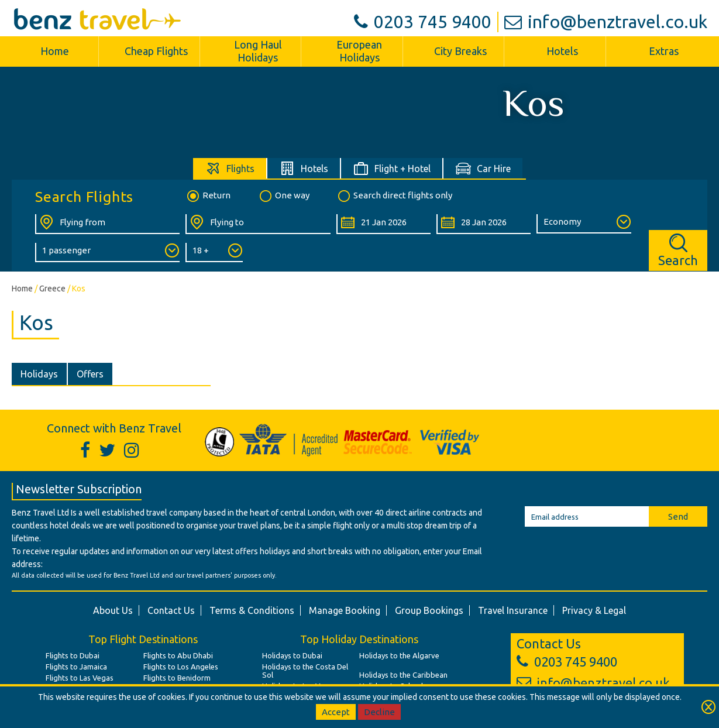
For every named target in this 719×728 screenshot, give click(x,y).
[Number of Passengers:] (107, 253)
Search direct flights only (394, 196)
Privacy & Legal (594, 610)
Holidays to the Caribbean (403, 675)
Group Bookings (429, 610)
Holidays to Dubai (292, 655)
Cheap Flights (156, 51)
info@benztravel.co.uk (606, 22)
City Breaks (460, 51)
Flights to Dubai (73, 655)
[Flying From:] (107, 224)
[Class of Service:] (584, 224)
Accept (336, 712)
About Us (113, 610)
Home (55, 51)
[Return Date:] (484, 224)
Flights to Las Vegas (80, 678)
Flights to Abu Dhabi (178, 655)
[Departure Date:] (383, 224)
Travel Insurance (513, 610)
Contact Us (171, 610)
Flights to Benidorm (177, 678)
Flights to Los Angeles (181, 667)
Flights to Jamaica (76, 667)
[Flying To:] (258, 224)
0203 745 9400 (423, 22)
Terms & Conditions (252, 610)
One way (284, 196)
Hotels (562, 51)
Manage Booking (345, 610)
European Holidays (359, 51)
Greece (52, 289)
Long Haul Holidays (258, 51)
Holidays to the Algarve (399, 655)
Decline (379, 712)
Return (208, 196)
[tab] (230, 168)
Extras (664, 51)
